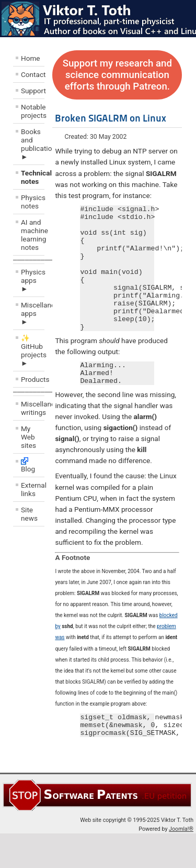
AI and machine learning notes (33, 235)
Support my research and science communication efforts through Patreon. (117, 75)
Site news (29, 514)
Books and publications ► (33, 144)
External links (33, 489)
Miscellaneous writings (33, 408)
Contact (33, 74)
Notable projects (33, 111)
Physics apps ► (33, 280)
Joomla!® (181, 864)
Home (31, 58)
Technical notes (33, 177)
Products (33, 379)
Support (33, 91)
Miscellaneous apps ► (33, 313)
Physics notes (33, 202)
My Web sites (28, 437)
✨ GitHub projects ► (33, 350)
